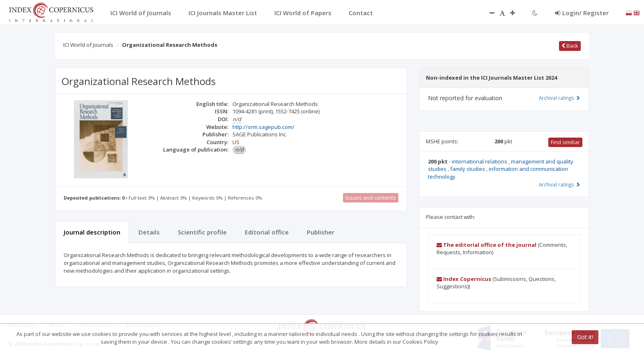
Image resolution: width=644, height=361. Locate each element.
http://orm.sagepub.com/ (263, 127)
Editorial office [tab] (267, 232)
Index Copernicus (464, 279)
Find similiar (565, 142)
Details (149, 232)
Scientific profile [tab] (202, 232)
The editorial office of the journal (486, 245)
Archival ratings (560, 98)
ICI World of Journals (88, 45)
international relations (480, 161)
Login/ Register (582, 13)
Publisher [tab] (321, 232)
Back (570, 46)
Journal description (92, 232)
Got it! (585, 337)
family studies (468, 169)
